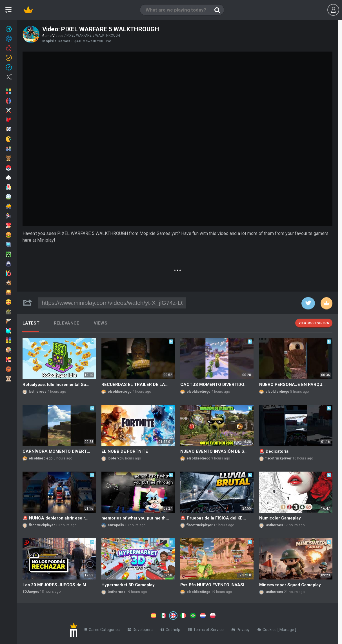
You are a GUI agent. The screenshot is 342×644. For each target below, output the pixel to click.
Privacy (241, 629)
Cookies (267, 629)
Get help (170, 629)
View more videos (314, 323)
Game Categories (102, 629)
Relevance (67, 323)
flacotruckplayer (278, 458)
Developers (140, 629)
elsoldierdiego (120, 392)
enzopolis (116, 525)
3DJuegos (31, 592)
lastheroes (38, 392)
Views (101, 323)
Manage (287, 629)
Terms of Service (206, 629)
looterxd (115, 458)
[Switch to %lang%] (122, 615)
